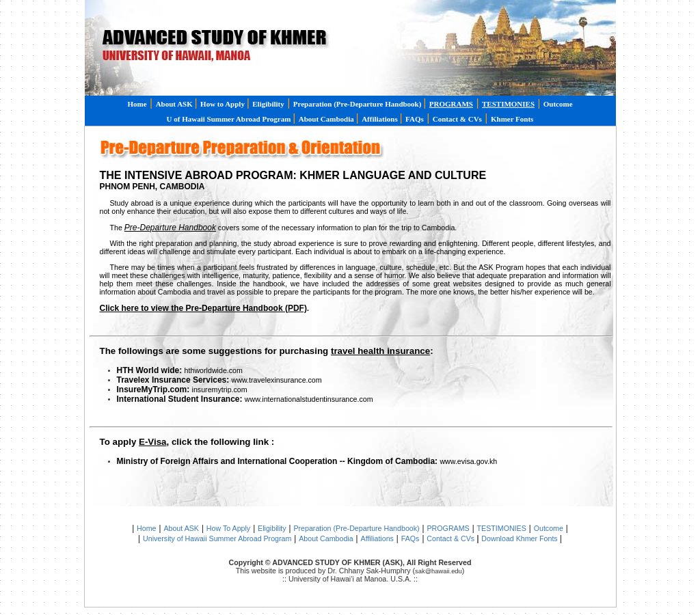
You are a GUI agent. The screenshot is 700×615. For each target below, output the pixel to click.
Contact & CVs (457, 119)
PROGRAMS (448, 528)
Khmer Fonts (512, 119)
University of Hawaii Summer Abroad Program (217, 538)
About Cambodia (327, 119)
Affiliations (380, 119)
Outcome (558, 104)
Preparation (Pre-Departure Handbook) (356, 528)
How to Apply (224, 104)
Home (137, 104)
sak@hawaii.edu (439, 571)
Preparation (358, 104)
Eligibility (268, 104)
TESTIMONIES (502, 528)
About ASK (175, 104)
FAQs (415, 119)
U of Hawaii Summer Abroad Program (230, 119)
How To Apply (228, 528)
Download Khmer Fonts (520, 538)
